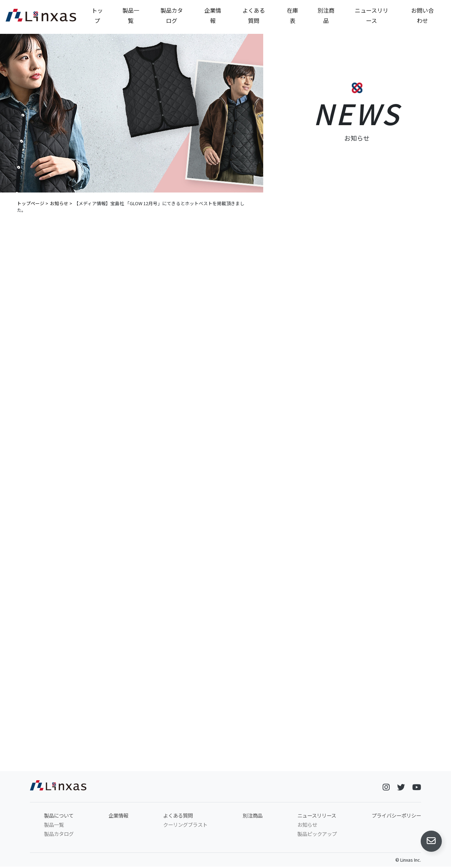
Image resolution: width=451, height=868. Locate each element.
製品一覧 (131, 15)
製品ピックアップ (317, 835)
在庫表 (292, 15)
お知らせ (59, 203)
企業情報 (213, 15)
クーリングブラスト (185, 826)
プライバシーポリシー (396, 817)
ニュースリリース (372, 15)
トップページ (31, 203)
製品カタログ (172, 15)
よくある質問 (254, 15)
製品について (59, 817)
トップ (97, 15)
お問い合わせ (422, 15)
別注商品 (326, 15)
